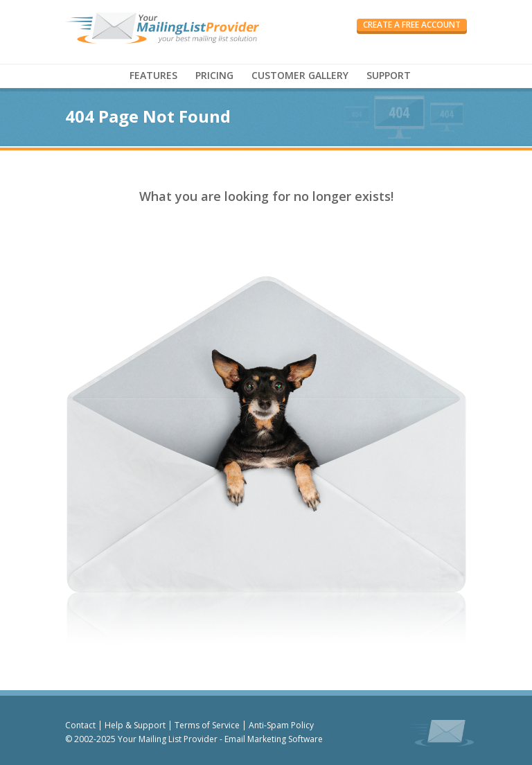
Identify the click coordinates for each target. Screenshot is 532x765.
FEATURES (153, 75)
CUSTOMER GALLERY (300, 75)
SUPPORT (389, 75)
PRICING (214, 75)
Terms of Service (207, 725)
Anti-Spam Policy (281, 725)
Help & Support (135, 725)
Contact (80, 725)
